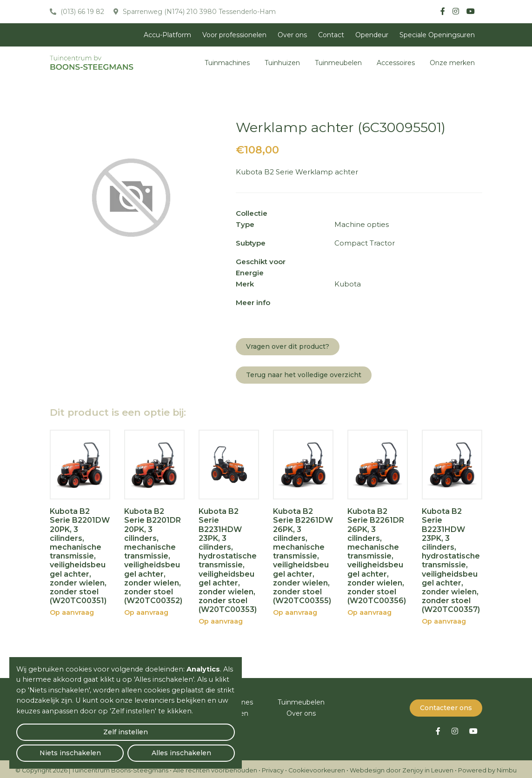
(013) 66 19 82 (81, 12)
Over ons (292, 35)
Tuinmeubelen (338, 63)
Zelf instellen (52, 748)
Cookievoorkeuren (317, 768)
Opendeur (372, 35)
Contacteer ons (446, 705)
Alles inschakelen (200, 748)
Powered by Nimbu (487, 768)
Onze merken (452, 63)
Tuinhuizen (282, 63)
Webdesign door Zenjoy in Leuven (402, 768)
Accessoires (396, 63)
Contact (331, 35)
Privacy (273, 768)
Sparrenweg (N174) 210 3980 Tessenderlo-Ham (198, 12)
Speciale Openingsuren (437, 35)
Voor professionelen (234, 35)
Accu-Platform (167, 35)
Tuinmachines (227, 63)
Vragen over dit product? (288, 346)
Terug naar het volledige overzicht (304, 375)
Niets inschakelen (126, 748)
